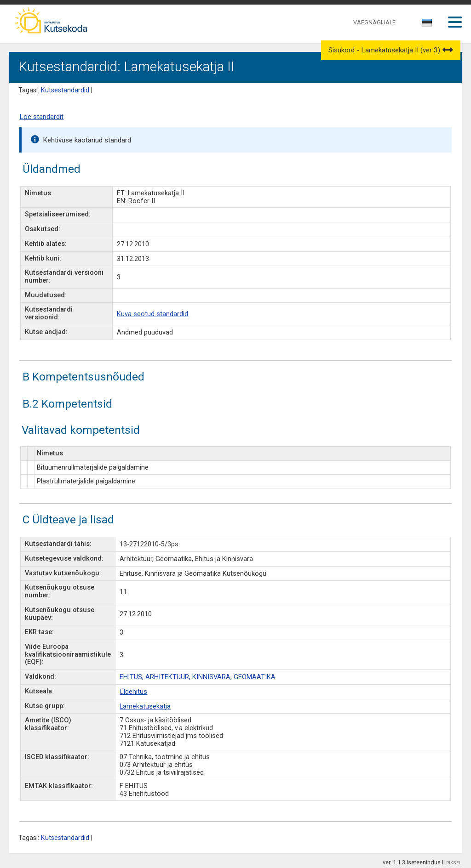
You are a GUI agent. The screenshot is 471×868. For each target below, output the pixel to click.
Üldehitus (133, 692)
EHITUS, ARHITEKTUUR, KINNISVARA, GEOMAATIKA (198, 677)
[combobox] (428, 25)
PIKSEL (454, 863)
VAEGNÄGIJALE (374, 22)
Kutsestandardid (65, 90)
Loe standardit (41, 117)
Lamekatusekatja (145, 706)
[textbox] (425, 24)
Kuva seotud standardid (152, 314)
